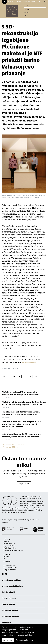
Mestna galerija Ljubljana (12, 586)
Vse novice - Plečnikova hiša (13, 445)
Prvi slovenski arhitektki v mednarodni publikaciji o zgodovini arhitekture (21, 413)
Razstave (27, 6)
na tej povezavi (29, 362)
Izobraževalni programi (30, 2)
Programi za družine (10, 567)
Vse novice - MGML (10, 447)
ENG (40, 2)
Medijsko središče (10, 548)
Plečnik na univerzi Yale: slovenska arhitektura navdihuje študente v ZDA (21, 393)
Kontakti (18, 2)
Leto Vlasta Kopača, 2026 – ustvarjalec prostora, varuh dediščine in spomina (21, 435)
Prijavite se (24, 484)
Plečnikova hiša (8, 604)
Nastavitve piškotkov (25, 640)
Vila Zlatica (6, 622)
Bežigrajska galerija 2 (11, 616)
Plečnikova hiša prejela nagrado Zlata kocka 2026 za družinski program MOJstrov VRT (24, 403)
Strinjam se (8, 640)
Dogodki (27, 9)
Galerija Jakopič (8, 592)
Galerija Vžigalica (9, 598)
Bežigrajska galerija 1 (11, 610)
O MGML (11, 2)
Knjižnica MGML (9, 546)
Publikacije (7, 561)
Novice (26, 12)
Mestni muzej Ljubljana (12, 580)
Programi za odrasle (10, 570)
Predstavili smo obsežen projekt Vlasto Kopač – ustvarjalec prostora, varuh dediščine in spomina (21, 424)
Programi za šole (9, 565)
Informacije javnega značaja (13, 550)
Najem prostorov (9, 544)
